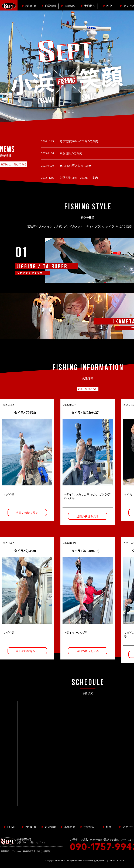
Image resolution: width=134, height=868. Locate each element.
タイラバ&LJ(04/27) (85, 413)
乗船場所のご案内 (71, 153)
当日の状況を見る (27, 513)
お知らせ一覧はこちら (14, 164)
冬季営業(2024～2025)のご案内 (79, 141)
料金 (108, 6)
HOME (10, 827)
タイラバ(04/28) (25, 413)
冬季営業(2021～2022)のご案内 (78, 178)
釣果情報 (49, 6)
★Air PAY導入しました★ (75, 166)
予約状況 (88, 6)
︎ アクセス (126, 827)
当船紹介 (68, 6)
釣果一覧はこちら (88, 389)
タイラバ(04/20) (25, 551)
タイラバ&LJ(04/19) (85, 551)
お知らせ (29, 6)
